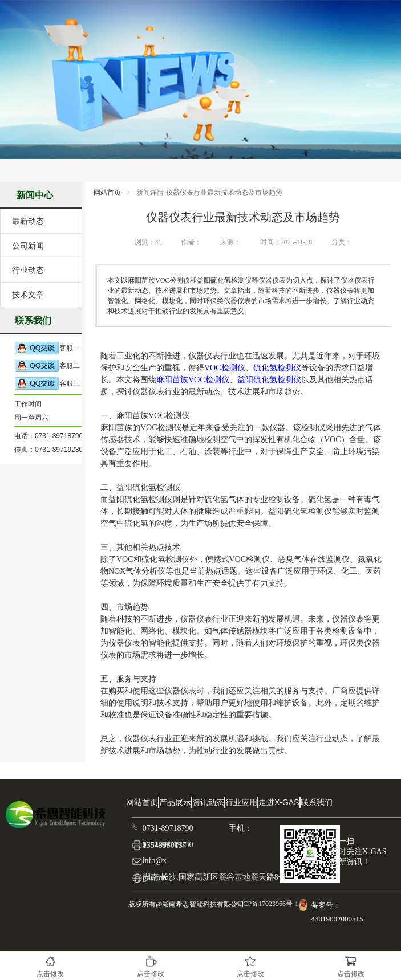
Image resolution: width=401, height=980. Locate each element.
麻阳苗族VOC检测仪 (193, 380)
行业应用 (241, 802)
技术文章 (28, 295)
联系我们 (317, 802)
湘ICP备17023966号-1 (265, 904)
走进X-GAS (279, 802)
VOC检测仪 (225, 368)
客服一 (47, 348)
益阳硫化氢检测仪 (269, 380)
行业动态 (28, 270)
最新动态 (28, 221)
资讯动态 (208, 802)
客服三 (47, 384)
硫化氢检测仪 (277, 368)
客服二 (47, 366)
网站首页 (107, 193)
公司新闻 (28, 246)
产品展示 (175, 802)
